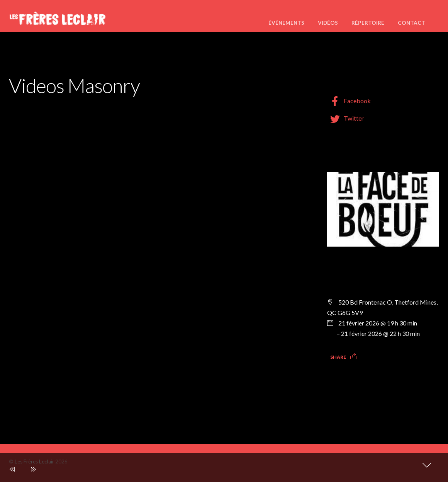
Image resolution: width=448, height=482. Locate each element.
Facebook (349, 101)
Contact (412, 23)
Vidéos (328, 23)
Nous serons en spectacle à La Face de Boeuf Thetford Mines (378, 272)
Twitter (345, 118)
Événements (286, 23)
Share (338, 357)
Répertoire (368, 23)
